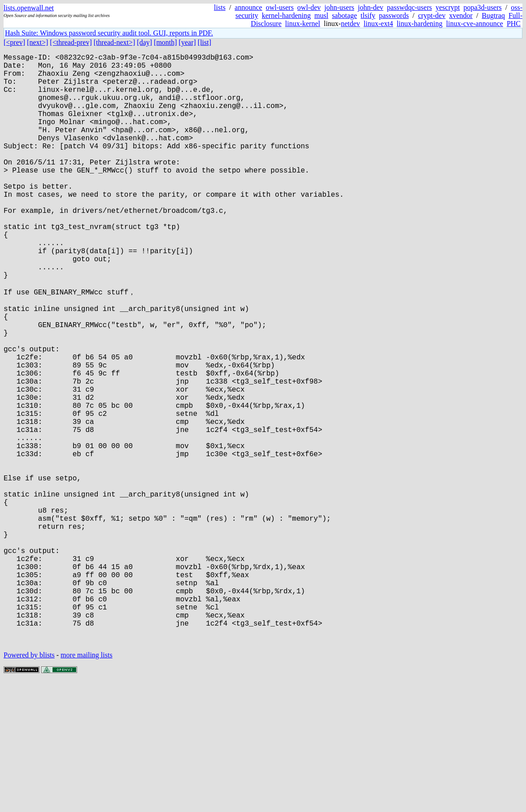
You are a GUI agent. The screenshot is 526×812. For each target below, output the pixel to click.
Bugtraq (493, 15)
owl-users (280, 7)
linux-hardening (420, 24)
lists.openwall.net (29, 8)
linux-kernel (303, 24)
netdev (350, 24)
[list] (204, 42)
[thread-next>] (115, 42)
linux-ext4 (378, 24)
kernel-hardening (286, 15)
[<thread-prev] (71, 42)
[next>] (37, 42)
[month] (165, 42)
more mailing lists (87, 785)
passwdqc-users (409, 7)
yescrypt (448, 7)
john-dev (371, 7)
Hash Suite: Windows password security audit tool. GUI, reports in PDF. (109, 33)
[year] (187, 42)
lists (220, 7)
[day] (144, 42)
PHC (514, 24)
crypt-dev (432, 15)
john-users (339, 7)
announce (248, 7)
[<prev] (14, 42)
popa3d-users (482, 7)
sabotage (344, 15)
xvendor (461, 15)
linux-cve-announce (475, 24)
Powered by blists (29, 785)
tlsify (368, 15)
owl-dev (309, 7)
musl (321, 15)
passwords (394, 15)
